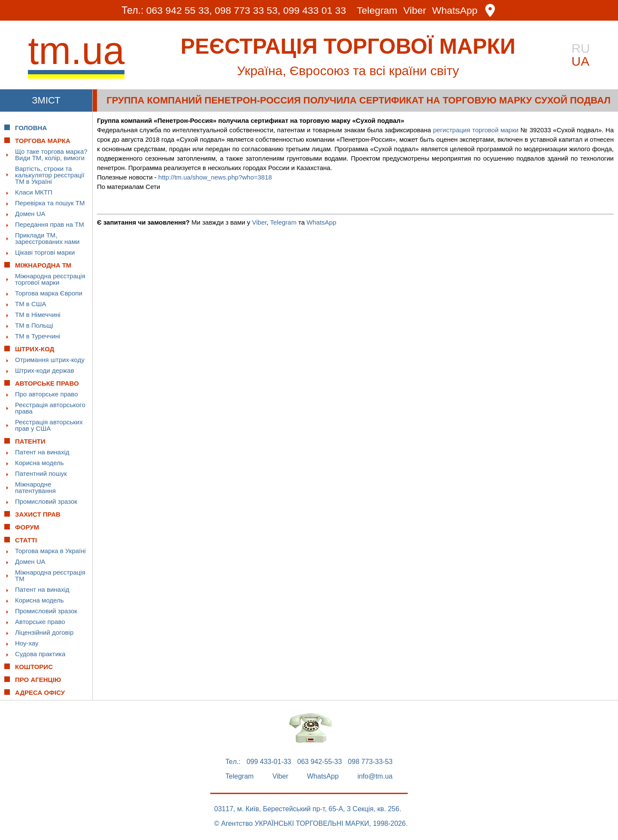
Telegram (377, 11)
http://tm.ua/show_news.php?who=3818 (215, 177)
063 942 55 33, (179, 10)
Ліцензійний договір (44, 632)
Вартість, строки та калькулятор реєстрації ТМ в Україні (50, 175)
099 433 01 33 (315, 10)
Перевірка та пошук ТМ (50, 203)
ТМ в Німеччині (38, 315)
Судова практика (40, 654)
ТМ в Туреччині (38, 336)
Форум (27, 527)
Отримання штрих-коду (50, 360)
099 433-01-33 (269, 762)
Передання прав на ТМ (50, 224)
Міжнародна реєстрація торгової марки (50, 279)
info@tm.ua (375, 776)
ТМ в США (31, 304)
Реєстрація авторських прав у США (49, 425)
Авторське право (40, 622)
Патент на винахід (42, 452)
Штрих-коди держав (45, 370)
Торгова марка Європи (49, 293)
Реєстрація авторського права (50, 408)
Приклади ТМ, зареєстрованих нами (47, 238)
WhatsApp (455, 11)
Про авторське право (47, 394)
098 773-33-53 (370, 762)
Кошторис (34, 667)
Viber (415, 11)
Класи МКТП (34, 192)
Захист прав (38, 514)
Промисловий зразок (46, 501)
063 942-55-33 (320, 762)
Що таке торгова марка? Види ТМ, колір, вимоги (51, 155)
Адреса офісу (40, 692)
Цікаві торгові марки (45, 252)
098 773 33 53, (247, 10)
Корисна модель (39, 463)
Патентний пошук (41, 473)
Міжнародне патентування (35, 487)
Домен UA (30, 214)
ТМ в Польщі (34, 325)
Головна (31, 128)
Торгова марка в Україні (50, 551)
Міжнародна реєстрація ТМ (50, 575)
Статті (26, 540)
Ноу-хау (27, 643)
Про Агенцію (38, 680)
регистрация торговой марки (476, 130)
